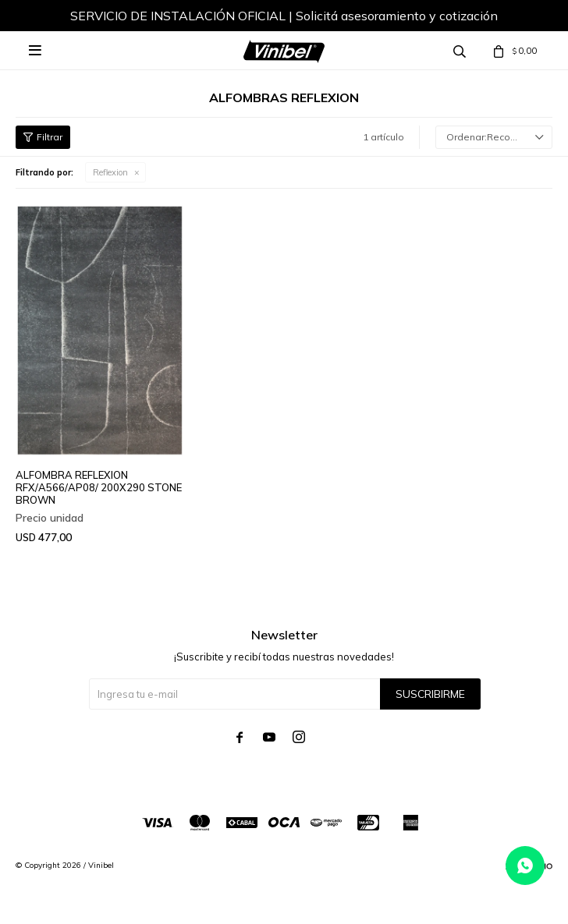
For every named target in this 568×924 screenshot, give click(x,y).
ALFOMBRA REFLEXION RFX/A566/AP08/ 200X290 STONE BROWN (99, 487)
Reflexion (110, 172)
